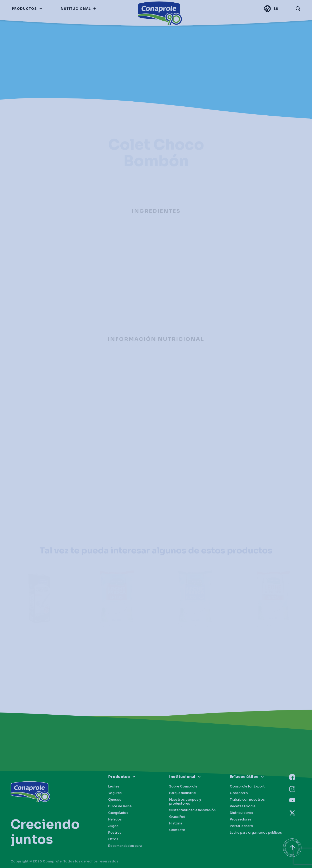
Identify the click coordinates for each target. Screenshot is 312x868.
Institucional (182, 777)
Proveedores (241, 819)
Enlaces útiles (244, 777)
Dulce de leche (120, 806)
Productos (119, 777)
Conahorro (239, 793)
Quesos (115, 799)
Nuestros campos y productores (185, 801)
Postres (115, 832)
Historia (176, 823)
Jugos (113, 826)
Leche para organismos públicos (256, 832)
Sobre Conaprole (183, 786)
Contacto (177, 830)
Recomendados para (125, 846)
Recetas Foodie (243, 806)
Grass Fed (177, 817)
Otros (113, 839)
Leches (114, 786)
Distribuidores (242, 813)
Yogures (115, 793)
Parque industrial (183, 793)
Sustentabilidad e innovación (192, 810)
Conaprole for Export (247, 786)
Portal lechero (242, 826)
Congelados (118, 813)
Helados (115, 819)
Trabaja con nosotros (247, 799)
